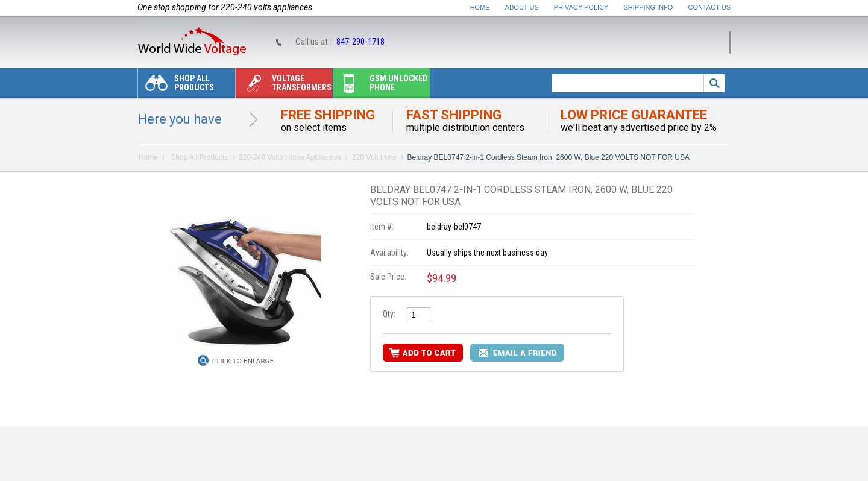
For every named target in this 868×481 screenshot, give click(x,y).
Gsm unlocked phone (380, 86)
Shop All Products (176, 86)
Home (480, 7)
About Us (522, 7)
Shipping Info (649, 7)
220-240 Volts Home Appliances (290, 157)
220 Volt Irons (374, 157)
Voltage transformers (284, 86)
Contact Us (710, 7)
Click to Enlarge (243, 361)
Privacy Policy (581, 7)
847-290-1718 (360, 42)
